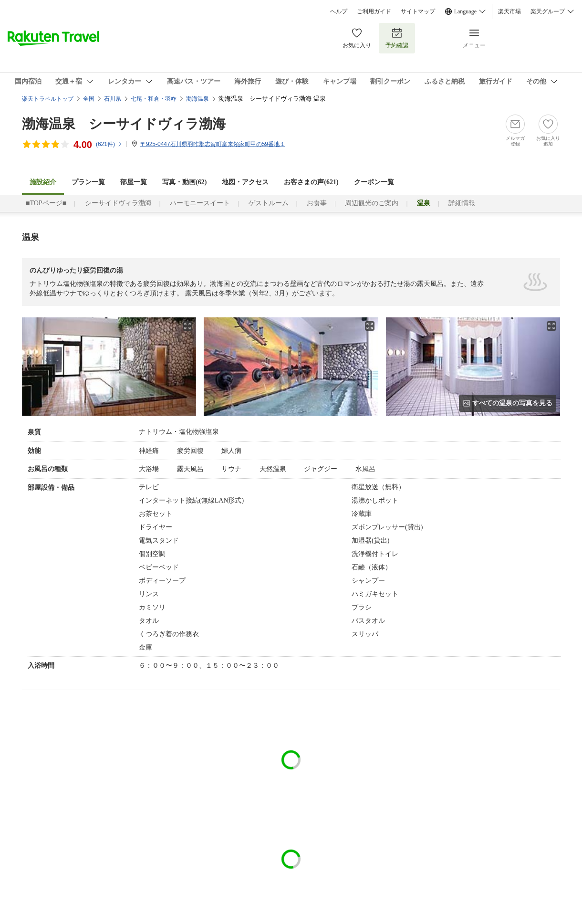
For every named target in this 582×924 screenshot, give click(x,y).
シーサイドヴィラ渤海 (118, 203)
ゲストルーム (269, 203)
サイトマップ (418, 11)
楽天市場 (509, 11)
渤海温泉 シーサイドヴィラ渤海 (124, 124)
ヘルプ (339, 11)
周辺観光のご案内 (372, 203)
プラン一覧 (88, 182)
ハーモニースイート (200, 203)
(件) (109, 144)
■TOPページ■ (46, 203)
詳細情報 (462, 203)
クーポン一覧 (374, 182)
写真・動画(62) (184, 182)
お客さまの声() (311, 182)
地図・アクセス (245, 182)
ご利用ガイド (374, 11)
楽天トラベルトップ (48, 99)
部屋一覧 (134, 182)
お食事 (317, 203)
